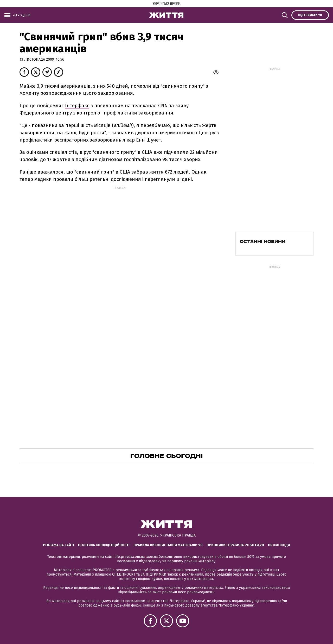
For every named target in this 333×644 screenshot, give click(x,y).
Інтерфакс (77, 106)
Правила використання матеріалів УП (168, 545)
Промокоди (279, 545)
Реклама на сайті (59, 545)
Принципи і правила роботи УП (235, 545)
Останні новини (263, 241)
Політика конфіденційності (104, 545)
